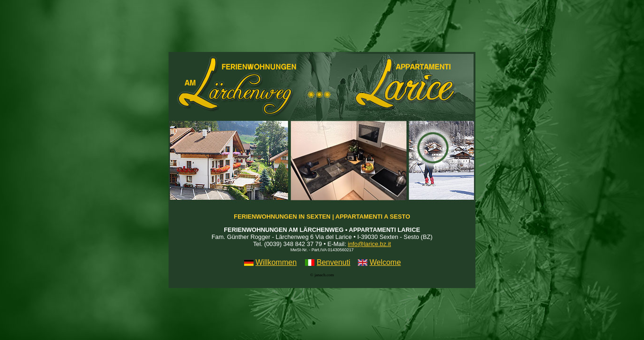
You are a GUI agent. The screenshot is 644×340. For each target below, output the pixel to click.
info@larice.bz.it (369, 244)
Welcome (385, 262)
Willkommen (276, 262)
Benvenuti (334, 262)
